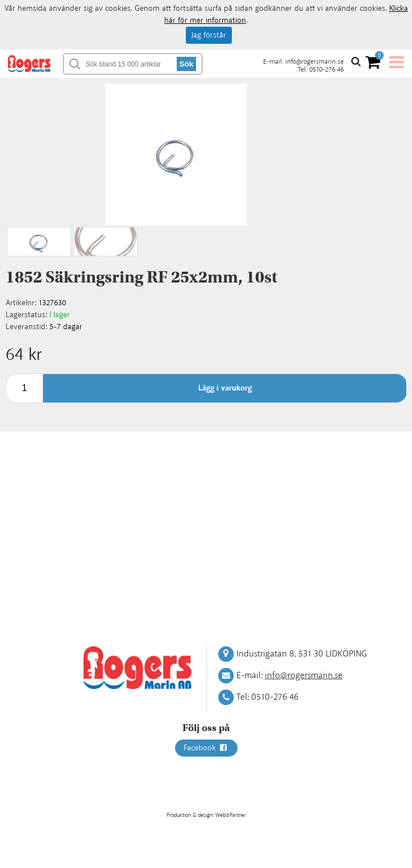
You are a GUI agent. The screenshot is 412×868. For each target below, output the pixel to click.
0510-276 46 (326, 70)
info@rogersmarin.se (315, 62)
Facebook (206, 748)
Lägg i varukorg (225, 388)
